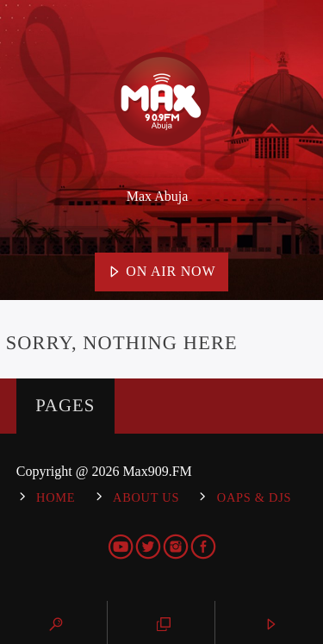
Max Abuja (158, 196)
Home (56, 497)
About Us (146, 497)
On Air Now (162, 272)
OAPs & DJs (254, 497)
